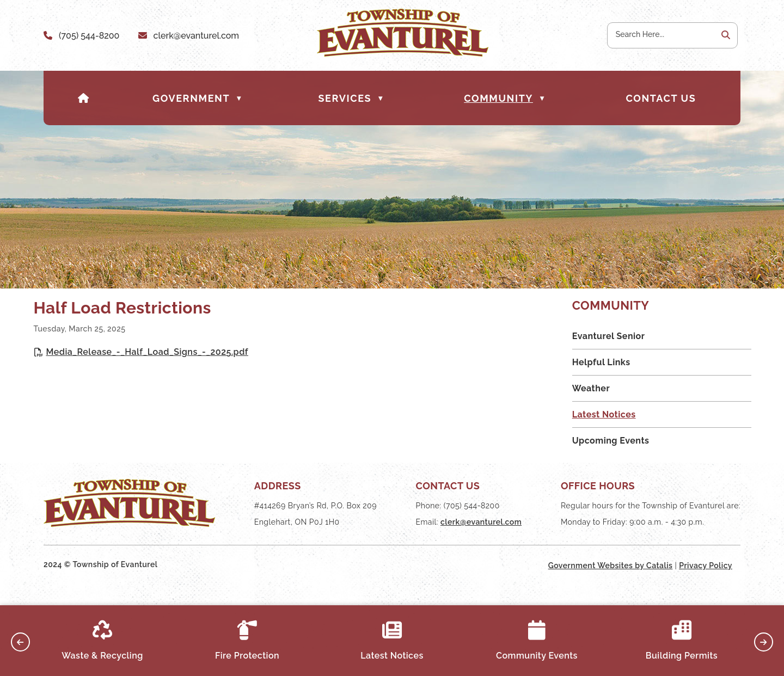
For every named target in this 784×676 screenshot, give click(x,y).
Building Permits (682, 641)
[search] (662, 34)
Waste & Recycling (102, 641)
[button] (725, 35)
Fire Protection (247, 641)
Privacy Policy (706, 585)
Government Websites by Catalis (611, 585)
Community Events (537, 641)
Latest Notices (392, 641)
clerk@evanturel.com (197, 36)
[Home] (84, 98)
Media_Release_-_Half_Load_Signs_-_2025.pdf (348, 362)
